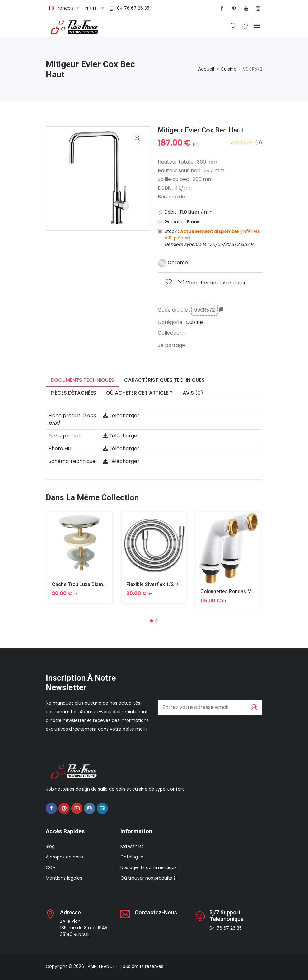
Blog (50, 846)
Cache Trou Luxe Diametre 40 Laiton (93, 584)
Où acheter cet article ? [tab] (139, 393)
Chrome (173, 263)
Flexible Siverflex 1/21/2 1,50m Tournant (172, 584)
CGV (51, 867)
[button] (152, 621)
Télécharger (121, 416)
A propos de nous (65, 857)
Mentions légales (64, 878)
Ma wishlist (132, 846)
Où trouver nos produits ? (148, 878)
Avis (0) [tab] (193, 393)
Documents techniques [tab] (82, 380)
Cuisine (229, 69)
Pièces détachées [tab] (73, 393)
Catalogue (132, 857)
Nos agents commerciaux (149, 867)
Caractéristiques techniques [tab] (164, 380)
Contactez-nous (156, 912)
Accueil (206, 69)
